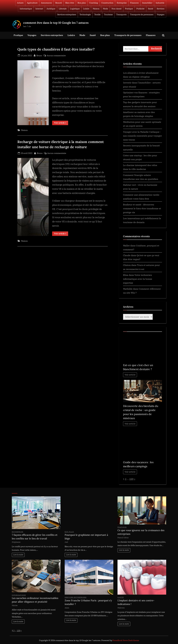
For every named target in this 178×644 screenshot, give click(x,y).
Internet (39, 9)
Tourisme (108, 15)
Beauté (59, 3)
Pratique (129, 9)
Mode (105, 9)
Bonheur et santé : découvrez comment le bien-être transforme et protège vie (142, 208)
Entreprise (122, 3)
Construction (107, 3)
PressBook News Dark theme (126, 640)
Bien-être (70, 3)
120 (18, 631)
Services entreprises (67, 15)
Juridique (51, 9)
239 (131, 479)
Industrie (160, 3)
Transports (121, 15)
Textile (97, 15)
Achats (20, 3)
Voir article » (61, 123)
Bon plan (82, 3)
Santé (151, 9)
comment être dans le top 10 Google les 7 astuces (56, 23)
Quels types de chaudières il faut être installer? (56, 49)
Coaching (94, 3)
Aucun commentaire (56, 55)
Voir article (130, 375)
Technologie (85, 15)
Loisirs (86, 9)
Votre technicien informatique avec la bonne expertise (138, 279)
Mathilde (128, 289)
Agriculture (32, 3)
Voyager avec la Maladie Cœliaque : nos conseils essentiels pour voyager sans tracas (142, 136)
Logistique (75, 9)
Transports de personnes (142, 15)
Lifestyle (63, 9)
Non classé (117, 9)
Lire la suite (18, 555)
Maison (96, 9)
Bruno (39, 55)
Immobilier (147, 3)
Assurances (46, 3)
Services (161, 9)
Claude (127, 255)
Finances (134, 3)
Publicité (140, 9)
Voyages (161, 15)
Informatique (26, 9)
